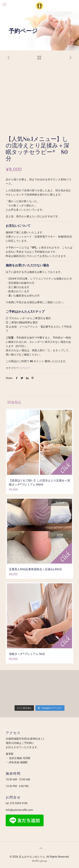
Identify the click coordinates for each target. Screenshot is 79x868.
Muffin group (39, 861)
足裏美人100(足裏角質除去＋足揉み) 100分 (36, 569)
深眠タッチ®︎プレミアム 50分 (27, 654)
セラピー (25, 368)
